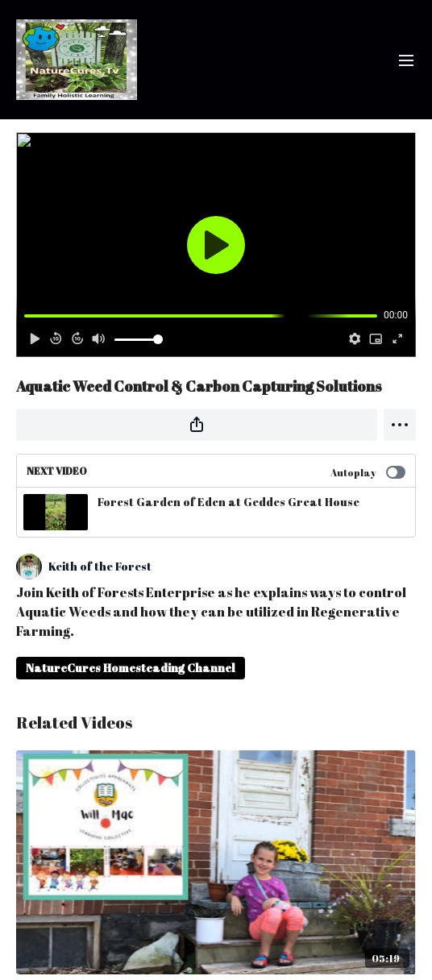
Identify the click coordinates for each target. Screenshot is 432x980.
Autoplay (368, 472)
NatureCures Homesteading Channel (131, 668)
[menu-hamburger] (406, 60)
